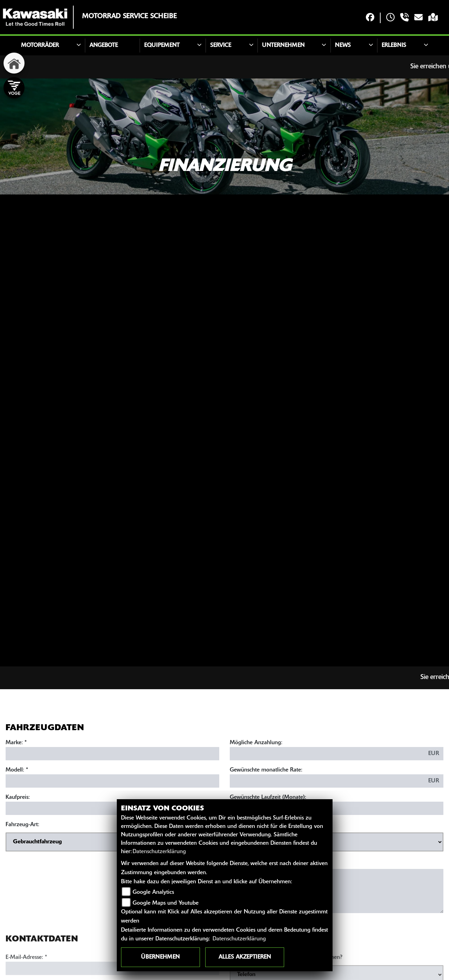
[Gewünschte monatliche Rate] (327, 781)
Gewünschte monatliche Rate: (266, 770)
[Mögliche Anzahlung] (327, 754)
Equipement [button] (162, 46)
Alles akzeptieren (245, 957)
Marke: (14, 743)
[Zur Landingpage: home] (14, 63)
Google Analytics (153, 892)
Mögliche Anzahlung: (256, 743)
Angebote (104, 46)
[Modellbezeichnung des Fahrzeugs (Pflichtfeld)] (112, 781)
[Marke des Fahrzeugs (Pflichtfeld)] (112, 754)
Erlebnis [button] (394, 46)
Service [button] (221, 46)
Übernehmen (160, 957)
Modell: (15, 770)
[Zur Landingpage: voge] (14, 88)
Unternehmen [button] (283, 46)
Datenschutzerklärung (159, 852)
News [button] (343, 46)
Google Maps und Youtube (166, 903)
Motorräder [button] (40, 46)
